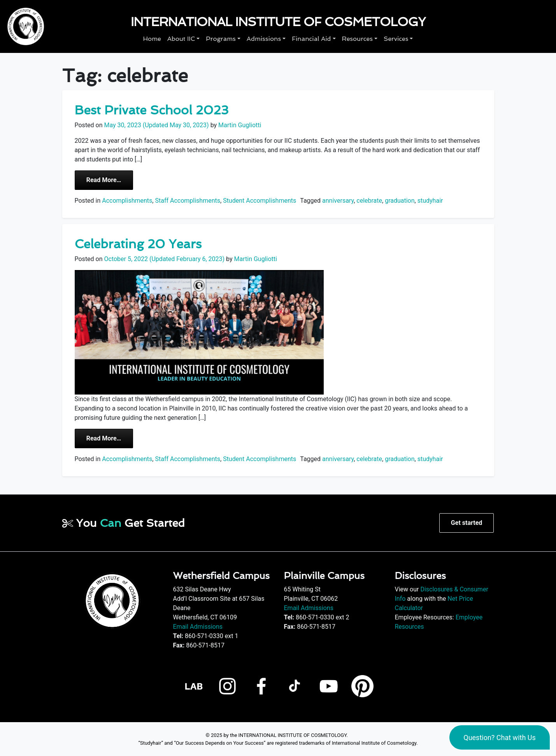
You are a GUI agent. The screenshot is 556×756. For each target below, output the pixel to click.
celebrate (369, 201)
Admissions (264, 39)
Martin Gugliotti (239, 125)
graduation (400, 201)
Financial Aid (311, 39)
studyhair (430, 201)
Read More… (110, 179)
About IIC (181, 39)
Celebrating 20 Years (138, 244)
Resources (357, 39)
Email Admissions (198, 627)
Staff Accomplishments (188, 201)
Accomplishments (127, 201)
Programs (221, 39)
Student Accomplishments (260, 201)
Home (152, 39)
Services (396, 39)
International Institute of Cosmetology (278, 22)
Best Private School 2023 (152, 110)
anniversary (338, 201)
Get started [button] (467, 523)
